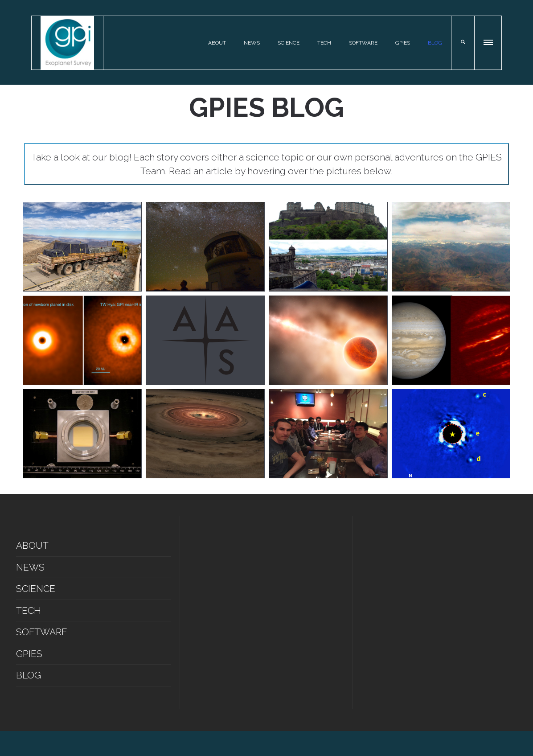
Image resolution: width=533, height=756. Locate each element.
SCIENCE (289, 43)
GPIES (403, 43)
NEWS (252, 43)
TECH (324, 43)
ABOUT (217, 43)
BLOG (435, 43)
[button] (489, 41)
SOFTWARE (363, 43)
